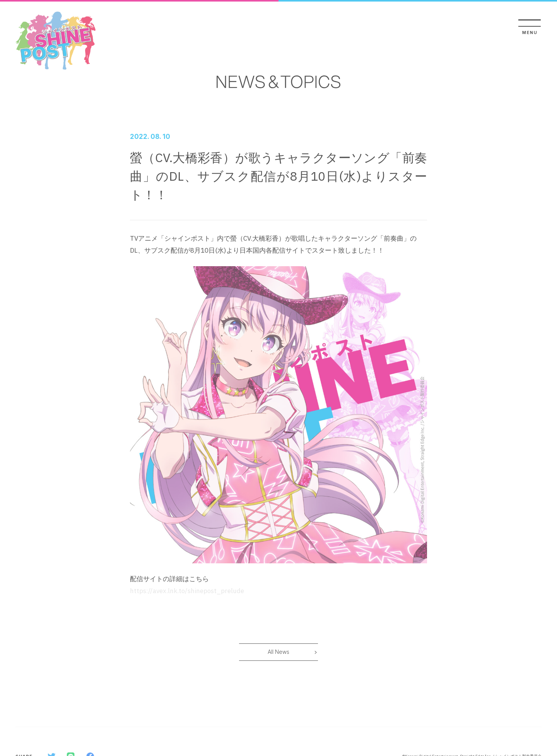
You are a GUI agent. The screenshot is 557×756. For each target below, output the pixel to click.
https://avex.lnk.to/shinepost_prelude (187, 591)
